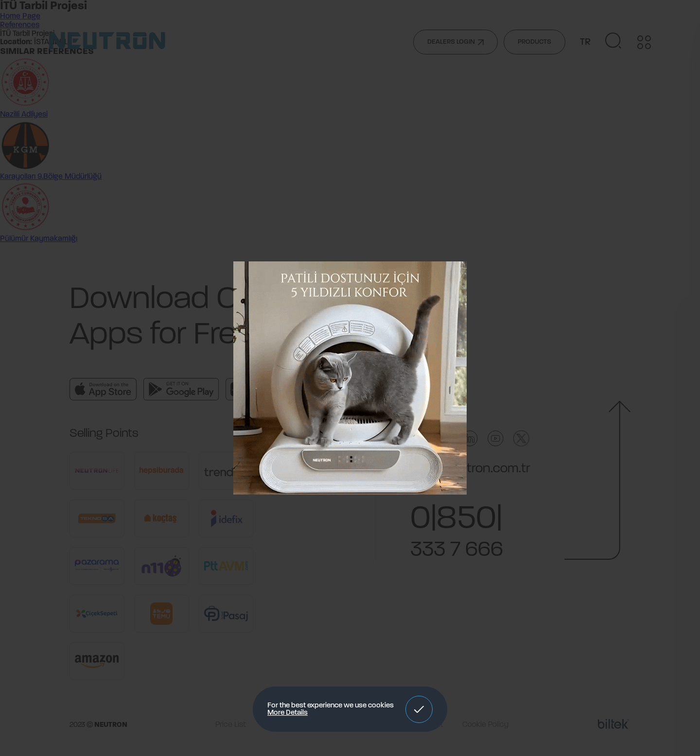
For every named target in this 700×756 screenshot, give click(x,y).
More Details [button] (288, 713)
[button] (419, 709)
